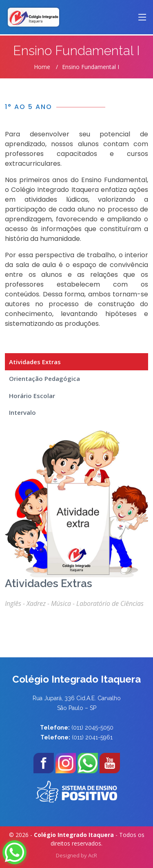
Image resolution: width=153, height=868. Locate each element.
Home (42, 67)
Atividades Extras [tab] (35, 362)
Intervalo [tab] (22, 412)
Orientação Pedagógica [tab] (44, 378)
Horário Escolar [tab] (32, 396)
